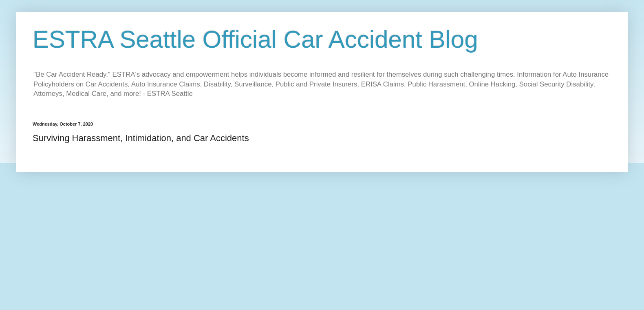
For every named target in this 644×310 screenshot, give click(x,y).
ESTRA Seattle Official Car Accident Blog (255, 39)
